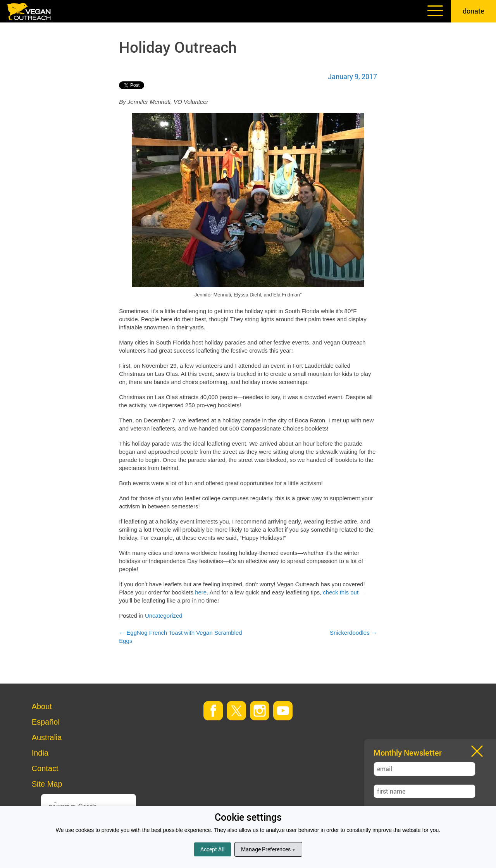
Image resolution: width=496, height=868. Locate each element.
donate (474, 11)
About (42, 706)
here (201, 592)
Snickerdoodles (353, 633)
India (40, 753)
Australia (47, 737)
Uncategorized (164, 616)
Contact (45, 768)
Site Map (47, 784)
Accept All (213, 849)
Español (46, 722)
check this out (341, 592)
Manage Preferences (268, 849)
